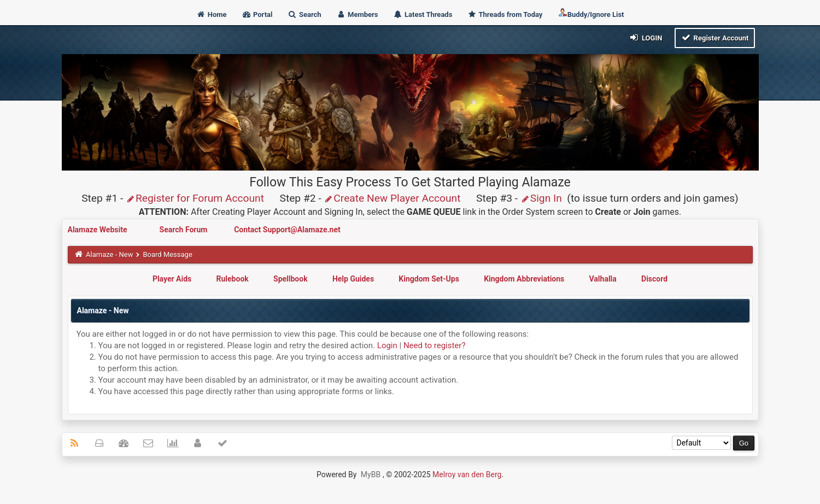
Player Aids (172, 279)
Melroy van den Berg (467, 474)
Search (304, 14)
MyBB (371, 474)
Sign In (541, 198)
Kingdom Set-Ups (429, 279)
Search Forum (184, 230)
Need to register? (435, 345)
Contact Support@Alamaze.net (287, 230)
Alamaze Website (98, 230)
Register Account (715, 37)
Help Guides (353, 279)
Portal (257, 14)
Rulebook (233, 279)
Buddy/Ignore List (591, 13)
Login (645, 37)
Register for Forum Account (195, 198)
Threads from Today (505, 14)
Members (357, 14)
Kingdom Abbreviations (524, 279)
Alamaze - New (109, 254)
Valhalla (603, 279)
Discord (654, 279)
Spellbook (291, 279)
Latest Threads (423, 14)
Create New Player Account (392, 198)
